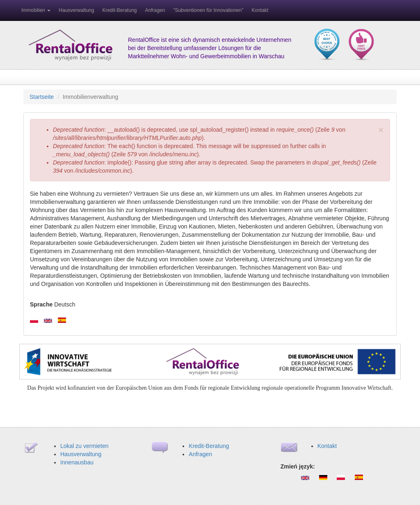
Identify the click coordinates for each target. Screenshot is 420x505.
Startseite (42, 97)
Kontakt (260, 10)
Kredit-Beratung (119, 10)
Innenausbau (77, 462)
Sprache (41, 304)
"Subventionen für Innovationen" (208, 10)
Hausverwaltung (76, 10)
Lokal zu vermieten (84, 446)
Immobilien (36, 10)
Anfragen (155, 10)
